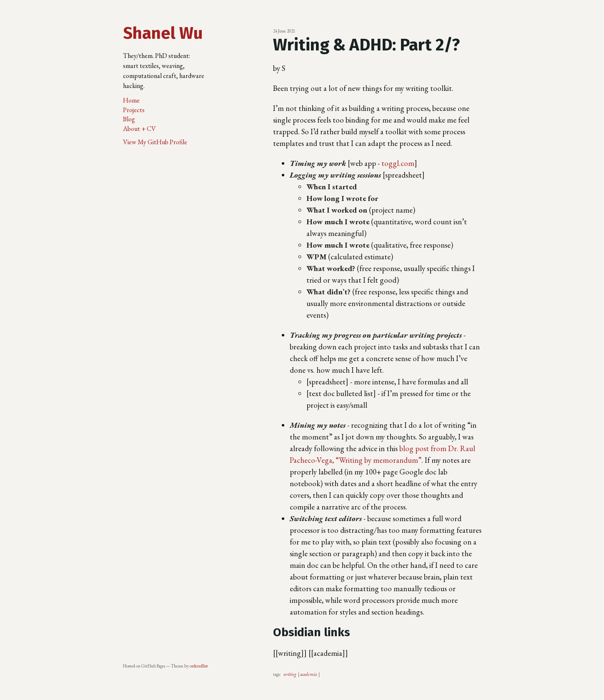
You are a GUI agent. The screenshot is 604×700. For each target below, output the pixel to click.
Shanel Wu (163, 33)
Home (131, 100)
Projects (134, 110)
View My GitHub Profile (155, 142)
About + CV (139, 129)
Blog (129, 119)
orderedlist (199, 666)
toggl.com (398, 163)
